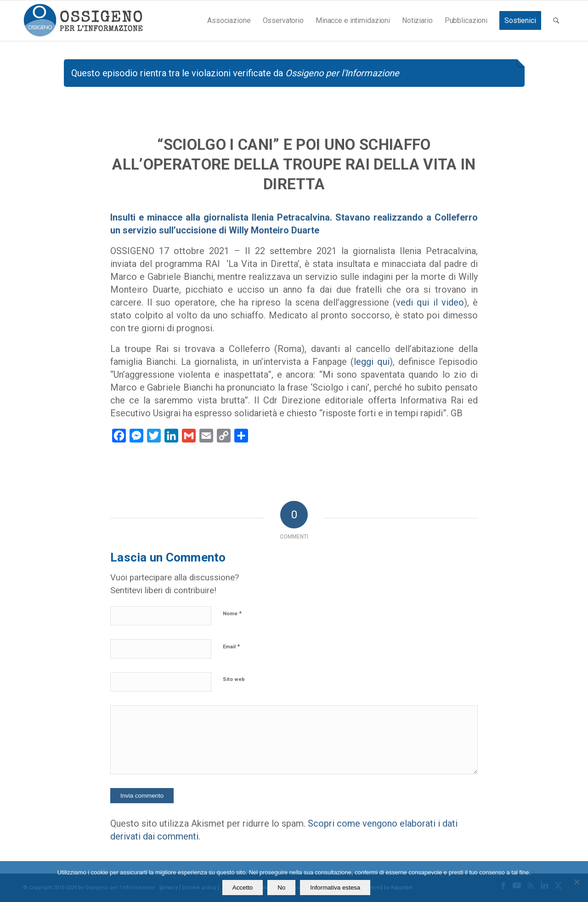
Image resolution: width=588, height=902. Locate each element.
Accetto (243, 888)
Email (231, 646)
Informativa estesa (335, 888)
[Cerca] (556, 21)
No (281, 888)
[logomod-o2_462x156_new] (83, 21)
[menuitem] (229, 21)
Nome (232, 613)
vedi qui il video (430, 302)
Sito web (234, 679)
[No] (577, 882)
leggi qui (372, 362)
